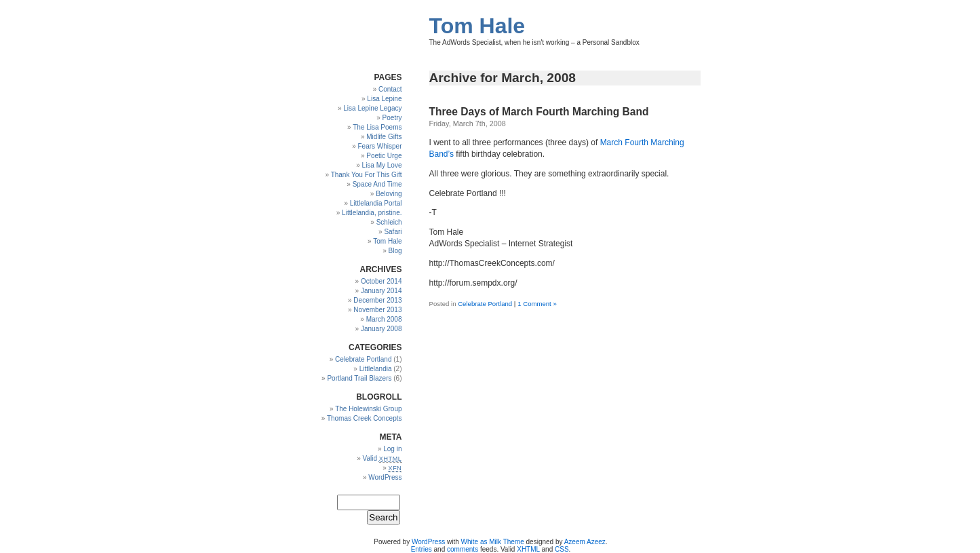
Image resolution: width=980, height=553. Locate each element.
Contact (390, 89)
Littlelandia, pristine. (372, 213)
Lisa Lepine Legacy (372, 108)
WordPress (385, 477)
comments (463, 549)
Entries (422, 549)
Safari (393, 232)
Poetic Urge (384, 156)
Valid (383, 458)
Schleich (389, 222)
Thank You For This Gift (367, 175)
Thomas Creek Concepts (365, 418)
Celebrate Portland (485, 304)
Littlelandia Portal (376, 203)
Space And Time (377, 184)
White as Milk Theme (493, 542)
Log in (392, 449)
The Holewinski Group (368, 409)
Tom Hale (477, 26)
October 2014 (381, 281)
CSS (562, 549)
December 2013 (377, 300)
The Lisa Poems (377, 127)
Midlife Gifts (384, 137)
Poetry (392, 118)
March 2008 (384, 319)
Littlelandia (376, 369)
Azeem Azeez (585, 542)
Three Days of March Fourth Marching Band (539, 112)
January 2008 (381, 329)
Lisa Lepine (384, 99)
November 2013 (377, 310)
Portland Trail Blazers (359, 378)
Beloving (389, 194)
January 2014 (381, 291)
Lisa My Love (382, 165)
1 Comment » (537, 304)
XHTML (528, 549)
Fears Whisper (379, 146)
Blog (395, 251)
